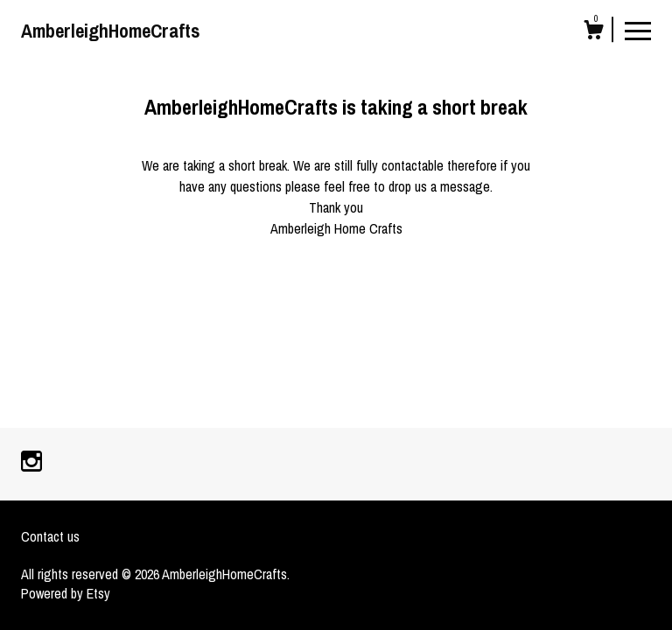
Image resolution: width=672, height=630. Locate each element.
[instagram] (31, 463)
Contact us (50, 536)
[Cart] (593, 32)
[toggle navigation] (638, 30)
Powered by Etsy (66, 593)
